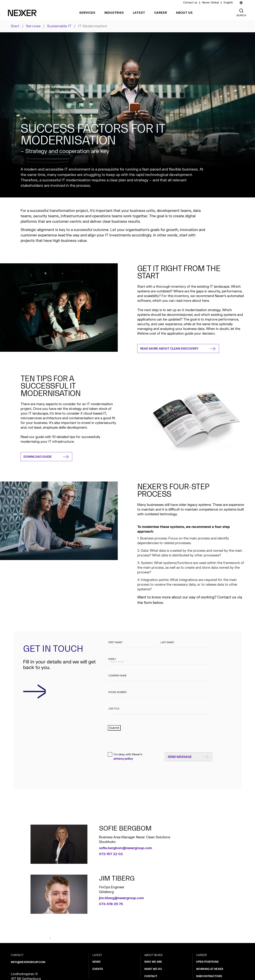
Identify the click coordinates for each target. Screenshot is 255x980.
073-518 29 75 (111, 904)
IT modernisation (93, 26)
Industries (114, 13)
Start (15, 26)
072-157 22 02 (111, 854)
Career (161, 13)
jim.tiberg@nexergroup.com (121, 898)
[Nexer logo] (22, 13)
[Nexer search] (241, 11)
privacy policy (123, 759)
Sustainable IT (59, 26)
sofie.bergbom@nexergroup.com (126, 848)
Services (87, 13)
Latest (139, 13)
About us (184, 13)
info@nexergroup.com (28, 962)
